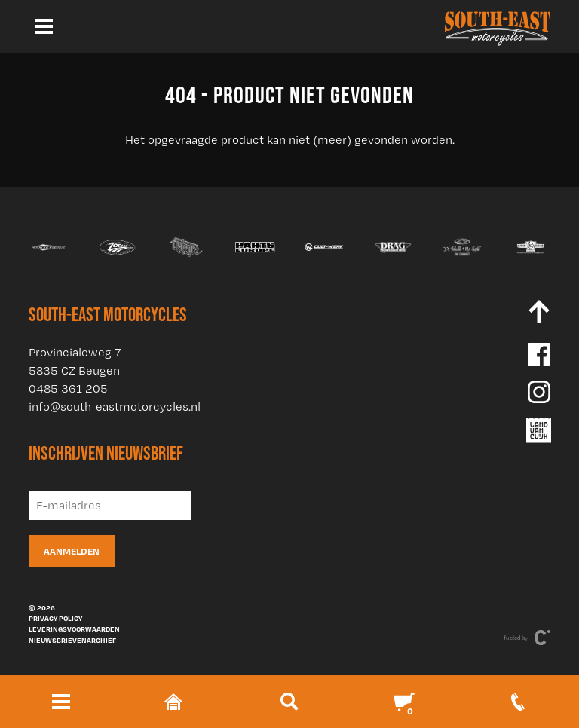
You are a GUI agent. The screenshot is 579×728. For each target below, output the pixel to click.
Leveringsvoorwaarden (74, 629)
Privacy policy (55, 618)
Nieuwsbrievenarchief (72, 640)
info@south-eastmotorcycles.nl (115, 407)
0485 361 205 (68, 388)
